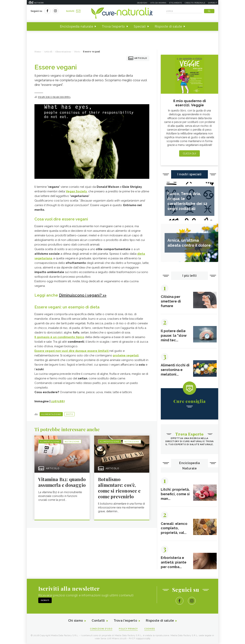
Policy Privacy (129, 629)
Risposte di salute (168, 26)
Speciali (140, 26)
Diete (70, 414)
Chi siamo (75, 621)
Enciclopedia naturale (77, 26)
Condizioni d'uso (101, 629)
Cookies (150, 629)
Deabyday (142, 3)
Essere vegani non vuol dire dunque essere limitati (72, 351)
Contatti (98, 621)
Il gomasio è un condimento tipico (59, 337)
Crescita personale (195, 3)
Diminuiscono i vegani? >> (83, 295)
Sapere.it (213, 3)
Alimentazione (51, 414)
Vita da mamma (158, 3)
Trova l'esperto (113, 26)
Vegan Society (76, 191)
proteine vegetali (126, 355)
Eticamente (176, 3)
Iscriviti (73, 11)
